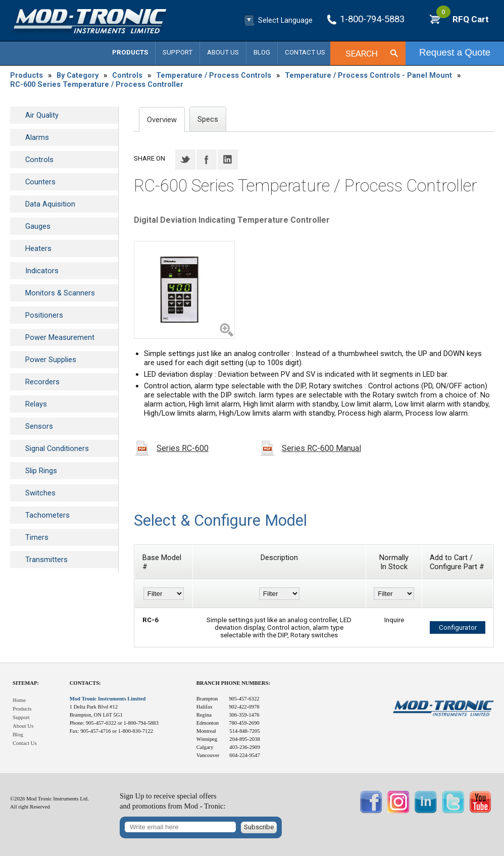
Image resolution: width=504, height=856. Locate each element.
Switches (40, 493)
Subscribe (259, 827)
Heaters (38, 248)
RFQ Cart (463, 19)
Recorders (42, 382)
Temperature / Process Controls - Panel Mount (368, 75)
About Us (223, 52)
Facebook (207, 160)
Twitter (185, 160)
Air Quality (42, 115)
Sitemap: (26, 683)
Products (130, 52)
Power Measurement (60, 337)
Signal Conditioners (57, 448)
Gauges (38, 226)
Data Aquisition (50, 204)
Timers (37, 537)
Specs (208, 119)
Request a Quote (455, 52)
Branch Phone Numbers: (233, 683)
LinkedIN (228, 160)
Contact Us (305, 52)
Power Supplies (51, 360)
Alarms (37, 137)
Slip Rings (41, 471)
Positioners (44, 315)
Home (19, 700)
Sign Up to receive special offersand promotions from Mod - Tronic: (173, 801)
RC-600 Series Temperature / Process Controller (97, 84)
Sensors (39, 426)
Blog (262, 52)
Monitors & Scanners (60, 293)
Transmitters (46, 560)
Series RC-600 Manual (321, 448)
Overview (162, 120)
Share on (149, 158)
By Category (78, 75)
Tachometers (47, 515)
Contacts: (85, 683)
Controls (127, 75)
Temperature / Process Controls (214, 75)
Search (362, 54)
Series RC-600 (183, 448)
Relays (36, 404)
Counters (40, 182)
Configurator (458, 627)
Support (178, 52)
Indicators (42, 271)
